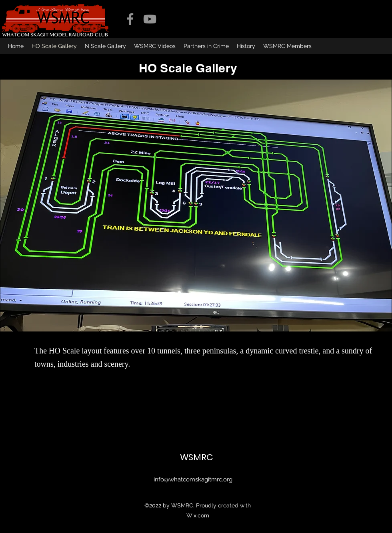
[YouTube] (150, 19)
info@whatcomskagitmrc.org (193, 479)
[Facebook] (130, 19)
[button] (196, 206)
